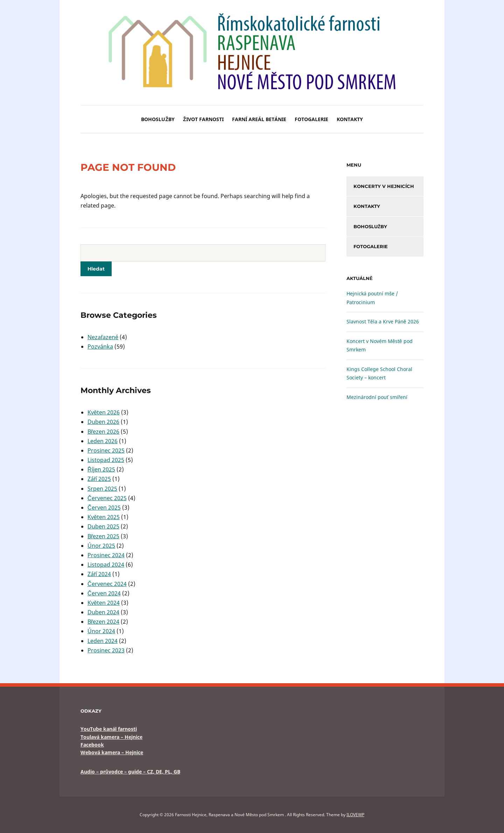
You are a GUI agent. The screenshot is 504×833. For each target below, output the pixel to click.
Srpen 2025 (102, 489)
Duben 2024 (103, 612)
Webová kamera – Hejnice (112, 752)
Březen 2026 (103, 432)
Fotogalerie (311, 119)
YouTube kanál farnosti (109, 729)
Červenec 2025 (107, 498)
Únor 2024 (101, 631)
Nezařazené (103, 337)
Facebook (92, 745)
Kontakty (350, 119)
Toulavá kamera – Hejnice (111, 737)
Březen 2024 (103, 622)
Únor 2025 (101, 546)
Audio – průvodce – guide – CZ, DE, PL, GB (130, 772)
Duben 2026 (103, 422)
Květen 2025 (104, 517)
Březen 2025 (103, 536)
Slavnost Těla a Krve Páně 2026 (383, 321)
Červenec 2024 (107, 584)
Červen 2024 (104, 593)
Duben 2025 (103, 526)
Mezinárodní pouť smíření (377, 397)
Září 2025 (99, 479)
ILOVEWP (355, 815)
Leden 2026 (103, 441)
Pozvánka (100, 346)
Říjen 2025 (101, 469)
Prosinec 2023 (106, 650)
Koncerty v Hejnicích (384, 186)
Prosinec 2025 (106, 450)
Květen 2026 (104, 412)
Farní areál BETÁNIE (259, 119)
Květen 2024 (104, 603)
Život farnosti (203, 119)
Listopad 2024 (106, 565)
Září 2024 (99, 574)
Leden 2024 (103, 641)
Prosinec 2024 (106, 555)
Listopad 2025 (106, 460)
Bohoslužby (158, 119)
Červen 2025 (104, 507)
